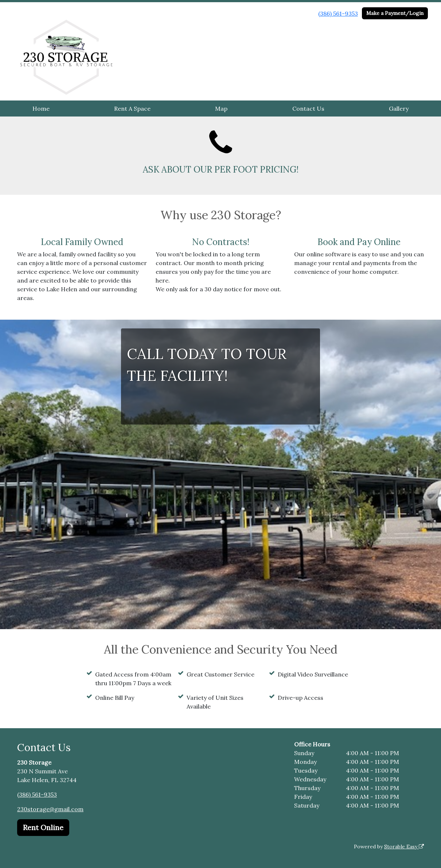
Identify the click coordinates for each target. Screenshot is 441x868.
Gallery (399, 108)
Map (221, 108)
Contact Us (308, 108)
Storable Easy (404, 847)
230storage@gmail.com (50, 809)
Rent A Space (132, 108)
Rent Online (43, 827)
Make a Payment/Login (395, 13)
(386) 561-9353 (338, 13)
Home (41, 108)
